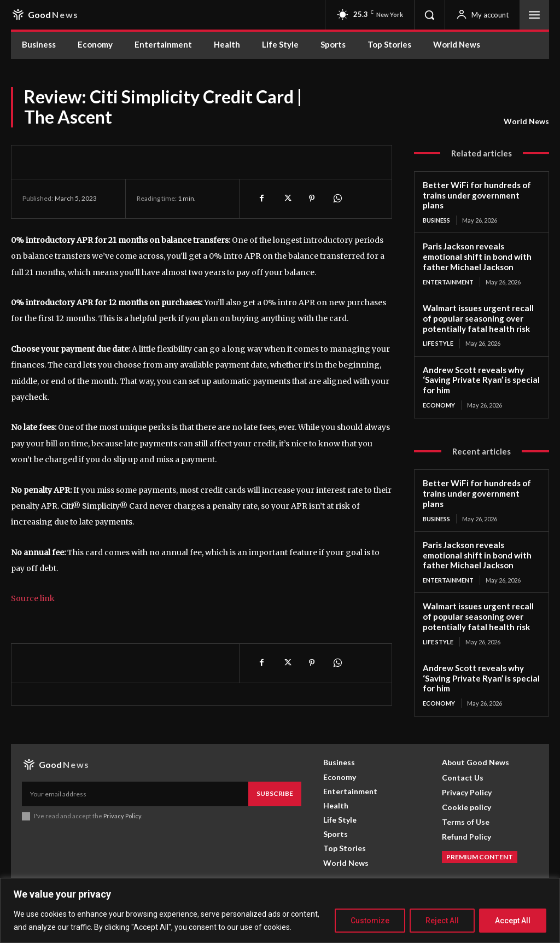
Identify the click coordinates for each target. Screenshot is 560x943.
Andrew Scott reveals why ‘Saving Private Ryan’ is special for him (480, 380)
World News (526, 121)
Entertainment (448, 282)
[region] (280, 910)
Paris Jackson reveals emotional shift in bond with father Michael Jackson (477, 257)
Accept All (513, 921)
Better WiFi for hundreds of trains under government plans (477, 195)
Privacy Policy (122, 815)
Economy (439, 404)
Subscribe (275, 793)
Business (436, 220)
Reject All (442, 921)
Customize (370, 921)
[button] (429, 15)
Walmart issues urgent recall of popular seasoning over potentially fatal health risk (477, 318)
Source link (33, 598)
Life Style (438, 343)
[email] (135, 793)
